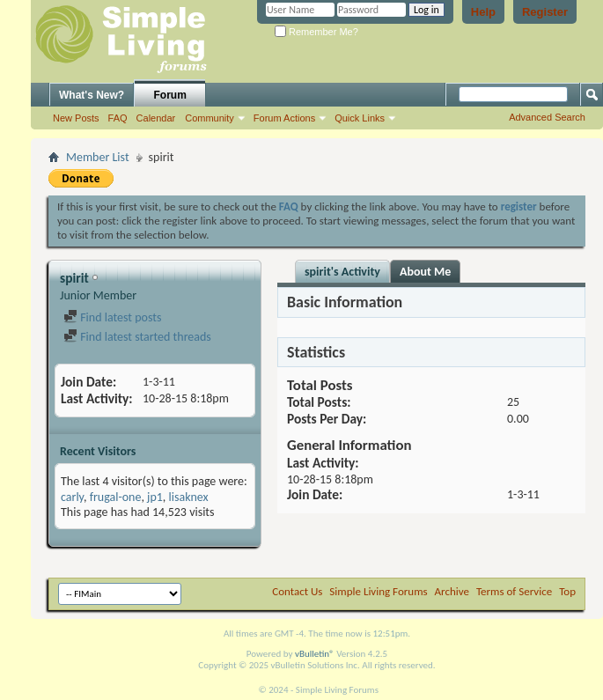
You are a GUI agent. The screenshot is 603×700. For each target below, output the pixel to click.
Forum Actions (284, 118)
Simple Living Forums (378, 591)
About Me (425, 272)
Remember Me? (316, 32)
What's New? (92, 95)
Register (545, 12)
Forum (170, 95)
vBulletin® (315, 654)
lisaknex (189, 497)
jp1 (155, 497)
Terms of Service (514, 591)
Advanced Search (547, 117)
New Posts (76, 118)
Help (483, 12)
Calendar (156, 118)
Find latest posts (112, 317)
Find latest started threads (137, 337)
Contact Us (297, 591)
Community (210, 118)
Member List (98, 157)
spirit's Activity (342, 272)
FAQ (118, 118)
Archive (452, 591)
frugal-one (116, 497)
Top (567, 591)
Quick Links (360, 118)
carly (72, 497)
